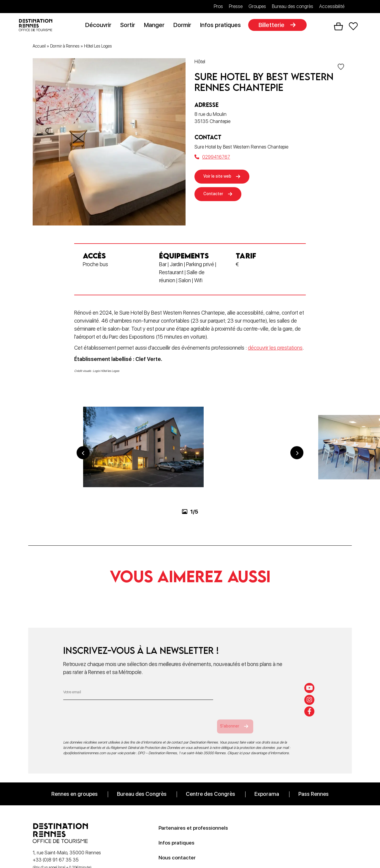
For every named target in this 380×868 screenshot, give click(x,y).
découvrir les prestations (275, 349)
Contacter (216, 198)
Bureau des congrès (293, 6)
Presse (236, 6)
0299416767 (212, 158)
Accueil (39, 47)
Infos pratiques (223, 26)
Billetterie (274, 26)
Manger (157, 26)
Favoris (353, 27)
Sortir (130, 26)
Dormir (185, 26)
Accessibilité (332, 6)
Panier (338, 27)
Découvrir (101, 26)
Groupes (257, 6)
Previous (83, 481)
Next (297, 481)
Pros (218, 6)
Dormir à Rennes (65, 47)
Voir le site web (221, 178)
